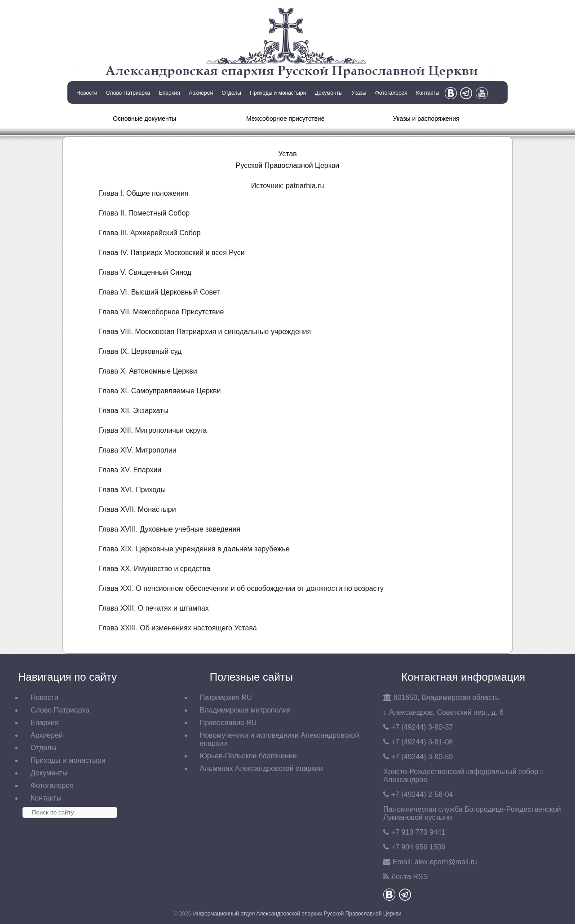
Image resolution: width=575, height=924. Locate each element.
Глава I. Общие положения (144, 193)
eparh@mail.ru (446, 862)
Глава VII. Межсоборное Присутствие (161, 312)
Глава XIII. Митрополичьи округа (153, 430)
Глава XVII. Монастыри (137, 509)
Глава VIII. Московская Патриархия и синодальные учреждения (205, 332)
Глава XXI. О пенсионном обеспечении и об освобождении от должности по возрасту (241, 588)
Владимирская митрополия (245, 710)
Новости (87, 93)
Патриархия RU (226, 697)
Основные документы (144, 119)
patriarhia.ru (305, 186)
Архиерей (201, 93)
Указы (359, 93)
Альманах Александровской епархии (261, 768)
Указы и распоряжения (426, 119)
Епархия (170, 93)
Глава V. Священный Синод (145, 272)
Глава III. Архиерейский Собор (150, 233)
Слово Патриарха (128, 93)
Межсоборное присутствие (285, 119)
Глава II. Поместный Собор (144, 213)
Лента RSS (410, 877)
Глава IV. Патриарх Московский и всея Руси (172, 253)
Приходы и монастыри (278, 93)
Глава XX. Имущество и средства (155, 569)
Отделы (232, 93)
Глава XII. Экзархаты (134, 411)
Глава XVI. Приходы (132, 490)
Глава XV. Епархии (130, 470)
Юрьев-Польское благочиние (248, 756)
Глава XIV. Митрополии (138, 450)
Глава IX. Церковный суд (140, 351)
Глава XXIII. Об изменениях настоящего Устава (178, 628)
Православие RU (228, 723)
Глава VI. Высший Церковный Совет (159, 292)
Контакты (428, 93)
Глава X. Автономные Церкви (148, 371)
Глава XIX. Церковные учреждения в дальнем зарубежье (194, 549)
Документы (329, 93)
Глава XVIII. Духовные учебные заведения (170, 529)
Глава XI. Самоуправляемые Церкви (160, 391)
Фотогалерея (391, 93)
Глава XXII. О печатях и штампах (154, 608)
